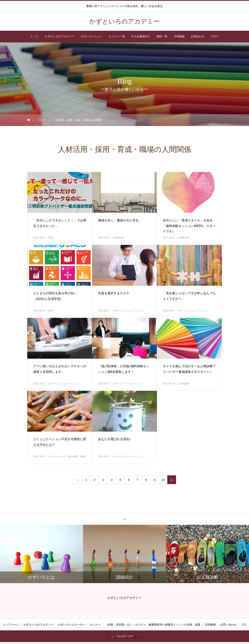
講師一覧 (162, 36)
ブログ (215, 36)
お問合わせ (197, 36)
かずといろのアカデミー (60, 36)
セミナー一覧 (117, 36)
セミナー (95, 625)
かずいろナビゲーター (72, 625)
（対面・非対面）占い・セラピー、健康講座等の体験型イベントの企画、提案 (153, 625)
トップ (34, 36)
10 (163, 480)
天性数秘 (179, 36)
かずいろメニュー (92, 36)
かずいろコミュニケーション (128, 311)
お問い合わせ (228, 625)
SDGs (51, 238)
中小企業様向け (141, 36)
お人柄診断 (183, 384)
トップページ (11, 625)
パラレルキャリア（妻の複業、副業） (68, 456)
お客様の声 (118, 238)
